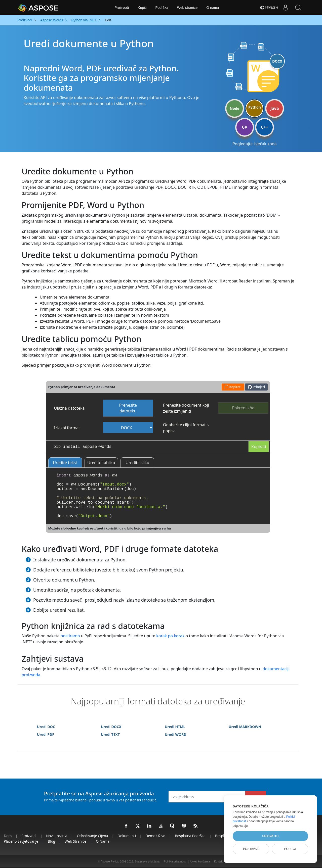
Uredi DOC (46, 727)
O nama (213, 8)
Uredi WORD (176, 734)
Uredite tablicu (101, 463)
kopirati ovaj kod (90, 528)
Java (275, 108)
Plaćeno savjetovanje (21, 841)
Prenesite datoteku (128, 408)
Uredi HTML (175, 727)
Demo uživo (155, 836)
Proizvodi (122, 8)
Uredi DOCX (111, 727)
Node (235, 108)
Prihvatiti (271, 836)
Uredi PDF (46, 734)
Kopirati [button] (233, 387)
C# (245, 127)
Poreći (290, 849)
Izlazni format (67, 428)
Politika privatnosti (175, 861)
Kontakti (219, 861)
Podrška (162, 8)
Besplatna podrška (190, 836)
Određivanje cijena (93, 836)
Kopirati (259, 447)
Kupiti (142, 8)
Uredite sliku (137, 463)
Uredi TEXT (110, 734)
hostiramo (70, 636)
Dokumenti (127, 836)
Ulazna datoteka (69, 408)
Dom (8, 836)
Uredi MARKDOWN (245, 727)
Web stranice (187, 8)
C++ (265, 127)
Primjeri (256, 387)
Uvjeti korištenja (200, 861)
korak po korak (170, 636)
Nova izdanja (57, 836)
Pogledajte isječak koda (255, 144)
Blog (51, 841)
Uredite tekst (65, 463)
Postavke (251, 849)
